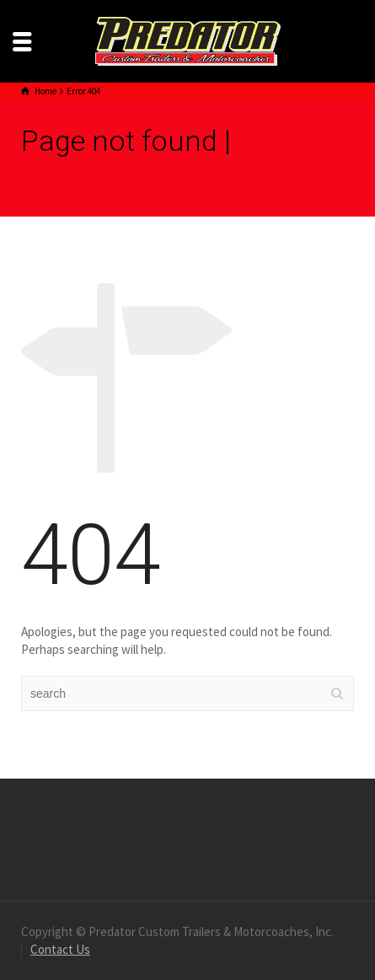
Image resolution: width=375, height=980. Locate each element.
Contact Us (60, 949)
